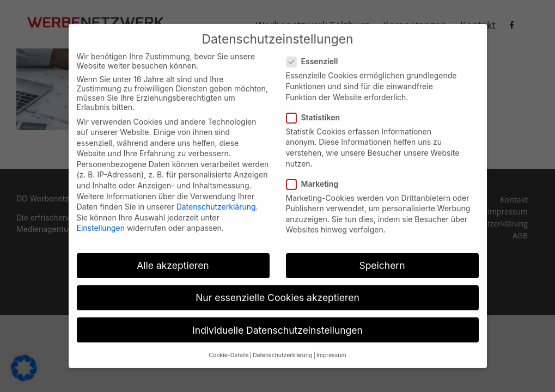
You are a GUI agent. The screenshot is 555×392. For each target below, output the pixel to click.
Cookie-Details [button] (228, 348)
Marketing (317, 177)
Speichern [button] (382, 258)
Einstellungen (101, 221)
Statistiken (318, 110)
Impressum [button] (331, 348)
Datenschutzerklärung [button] (282, 348)
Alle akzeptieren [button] (173, 258)
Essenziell (317, 55)
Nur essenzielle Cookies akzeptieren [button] (277, 291)
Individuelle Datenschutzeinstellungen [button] (277, 323)
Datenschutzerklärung (216, 200)
